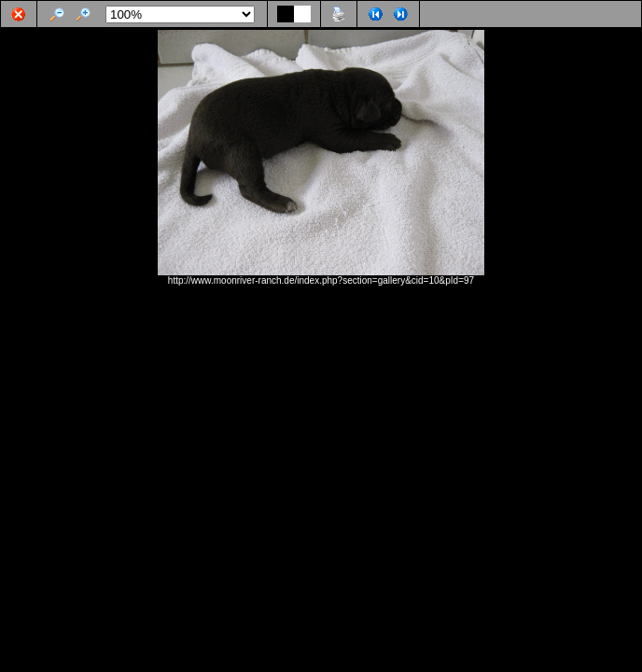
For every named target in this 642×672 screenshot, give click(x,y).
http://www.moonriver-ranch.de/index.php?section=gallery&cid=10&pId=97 (321, 280)
